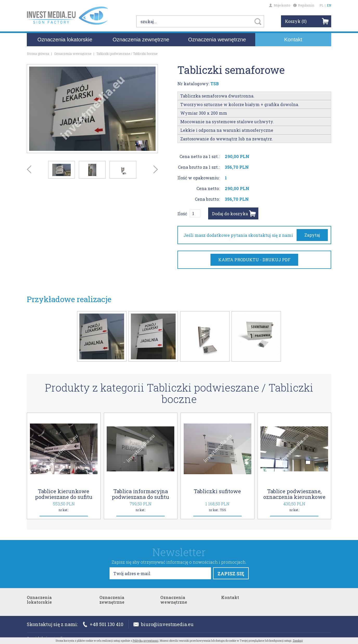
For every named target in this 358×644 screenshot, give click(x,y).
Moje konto (280, 5)
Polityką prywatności (146, 641)
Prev (29, 169)
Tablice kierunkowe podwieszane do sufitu (64, 494)
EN (329, 5)
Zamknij (298, 641)
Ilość (182, 214)
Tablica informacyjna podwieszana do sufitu (140, 494)
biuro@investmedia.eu (164, 624)
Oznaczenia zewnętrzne (141, 41)
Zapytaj (312, 235)
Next (156, 169)
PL (321, 5)
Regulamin (304, 5)
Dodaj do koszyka (230, 214)
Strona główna (38, 54)
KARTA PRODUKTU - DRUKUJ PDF (254, 260)
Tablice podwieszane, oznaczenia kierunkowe (294, 494)
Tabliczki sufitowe (217, 491)
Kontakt (293, 41)
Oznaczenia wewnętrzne (217, 41)
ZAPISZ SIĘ (231, 574)
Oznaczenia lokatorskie (65, 41)
